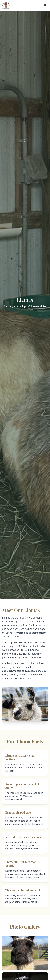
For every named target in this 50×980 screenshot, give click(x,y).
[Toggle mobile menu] (45, 5)
